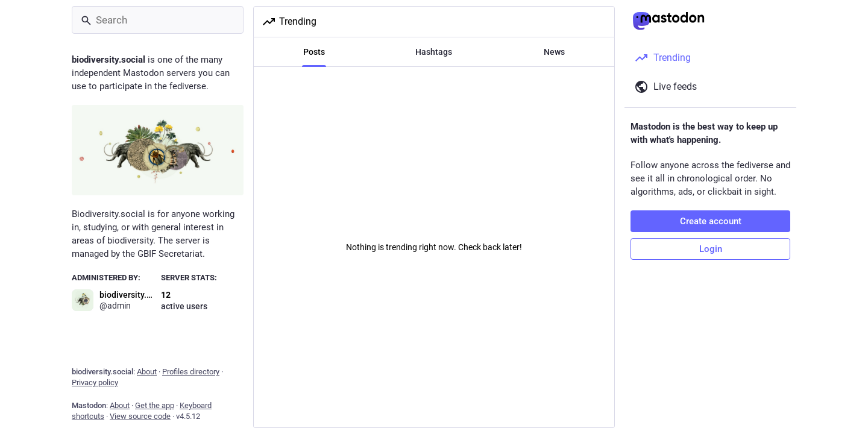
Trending (289, 22)
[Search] (158, 20)
